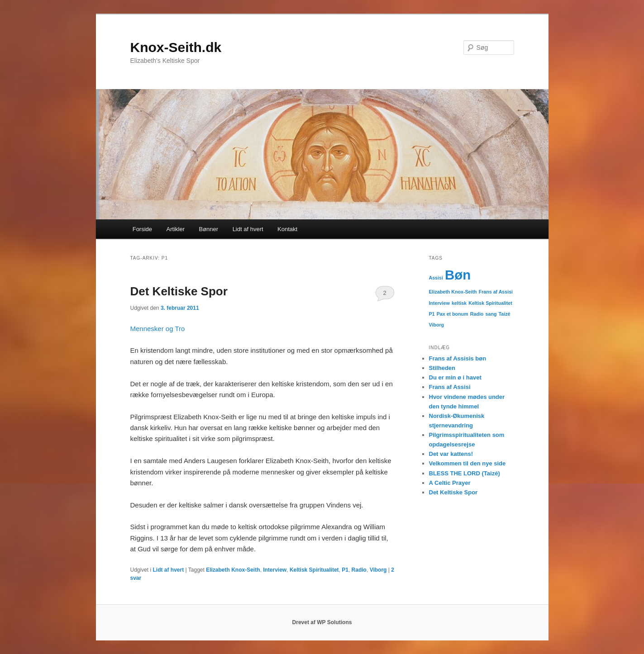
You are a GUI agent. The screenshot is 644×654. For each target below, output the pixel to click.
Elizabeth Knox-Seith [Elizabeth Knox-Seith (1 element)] (453, 292)
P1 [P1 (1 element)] (432, 314)
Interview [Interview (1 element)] (439, 303)
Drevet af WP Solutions (322, 622)
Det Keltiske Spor (179, 291)
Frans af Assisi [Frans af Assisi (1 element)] (496, 292)
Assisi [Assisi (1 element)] (436, 278)
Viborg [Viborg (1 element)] (437, 325)
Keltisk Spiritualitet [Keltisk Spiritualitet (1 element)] (490, 303)
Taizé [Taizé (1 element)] (505, 314)
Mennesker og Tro (158, 329)
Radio (359, 570)
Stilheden (442, 368)
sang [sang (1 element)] (491, 314)
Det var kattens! (451, 454)
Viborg (378, 570)
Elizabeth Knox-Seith (233, 570)
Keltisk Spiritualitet (314, 570)
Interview (275, 570)
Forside (142, 229)
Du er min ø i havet (455, 377)
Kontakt (287, 229)
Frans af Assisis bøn (458, 358)
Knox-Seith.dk (176, 47)
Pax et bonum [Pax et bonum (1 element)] (453, 314)
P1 (345, 570)
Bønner (209, 229)
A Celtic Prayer (450, 483)
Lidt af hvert (248, 229)
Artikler (176, 229)
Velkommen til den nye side (467, 463)
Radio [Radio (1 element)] (477, 314)
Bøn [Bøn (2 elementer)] (458, 275)
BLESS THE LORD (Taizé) (465, 473)
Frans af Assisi (450, 387)
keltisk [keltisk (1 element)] (459, 303)
